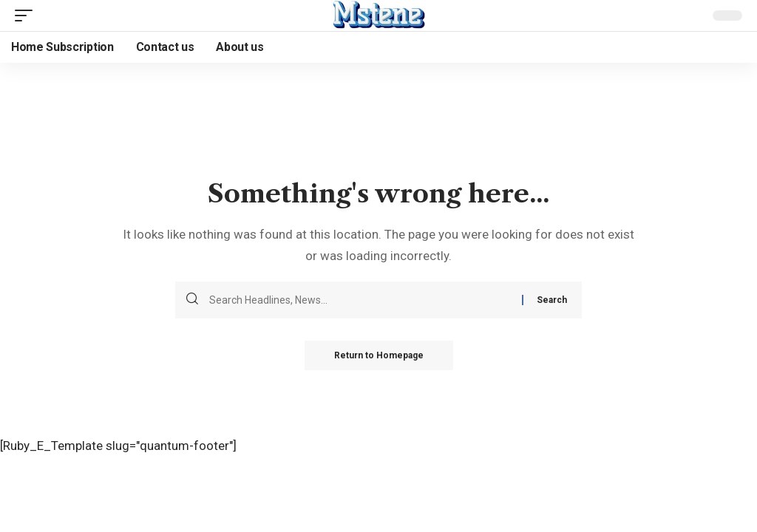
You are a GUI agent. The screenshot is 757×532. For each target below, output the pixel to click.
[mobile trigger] (27, 16)
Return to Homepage (379, 355)
